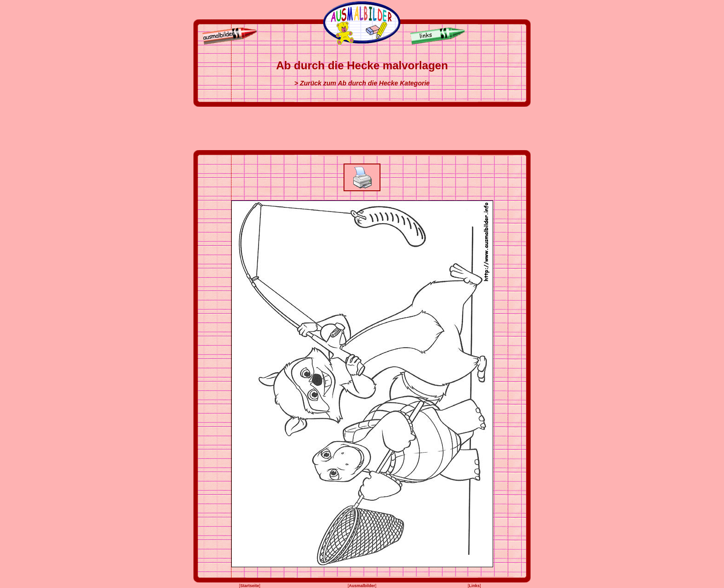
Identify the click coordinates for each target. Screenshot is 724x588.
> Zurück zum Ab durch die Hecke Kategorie (362, 83)
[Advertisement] (362, 128)
